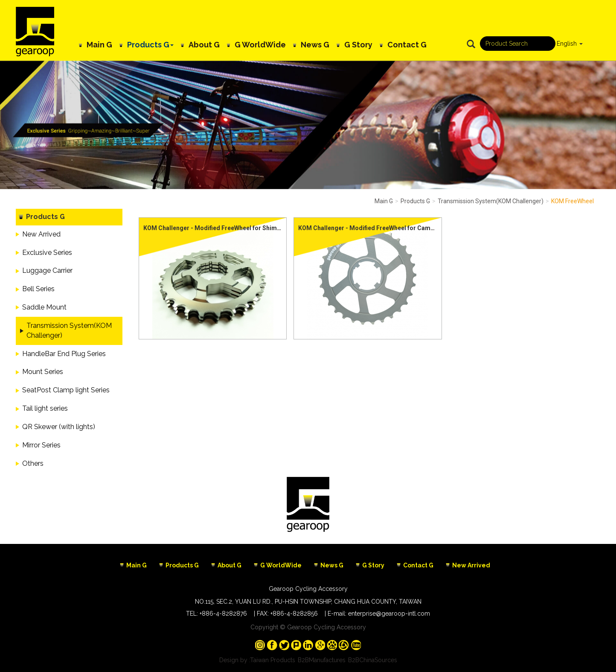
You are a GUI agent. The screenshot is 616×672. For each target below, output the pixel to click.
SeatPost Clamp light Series (66, 390)
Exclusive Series (47, 253)
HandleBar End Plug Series (64, 354)
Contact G (407, 45)
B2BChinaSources (373, 660)
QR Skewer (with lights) (59, 427)
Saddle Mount (44, 307)
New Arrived (41, 234)
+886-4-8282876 (223, 614)
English (567, 44)
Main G (99, 45)
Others (33, 463)
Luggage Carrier (47, 270)
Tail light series (45, 408)
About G (204, 45)
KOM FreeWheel (572, 201)
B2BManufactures (322, 660)
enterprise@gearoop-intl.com (389, 614)
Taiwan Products (273, 660)
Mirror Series (41, 445)
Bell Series (38, 289)
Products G (150, 45)
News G (315, 45)
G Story (358, 45)
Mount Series (43, 372)
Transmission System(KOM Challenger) (69, 330)
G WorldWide (260, 45)
